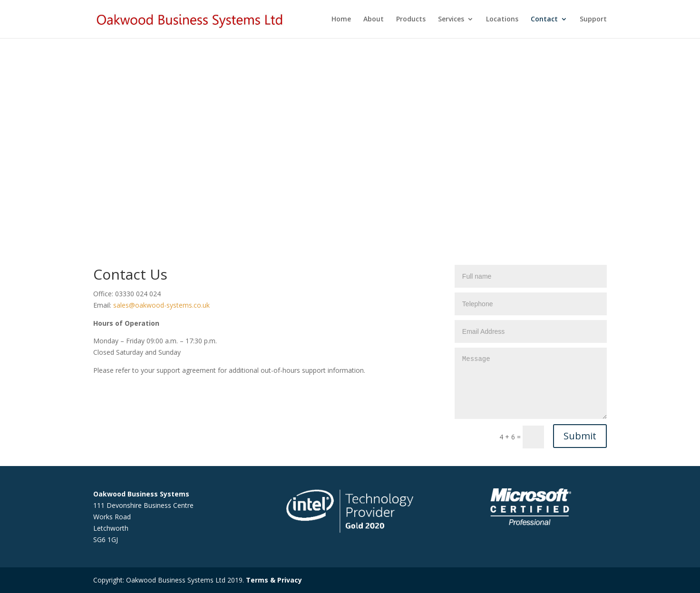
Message (531, 383)
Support (593, 19)
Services (451, 19)
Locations (502, 19)
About (374, 19)
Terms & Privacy (274, 580)
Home (341, 19)
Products (411, 19)
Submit (580, 436)
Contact (544, 19)
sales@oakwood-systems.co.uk (161, 305)
